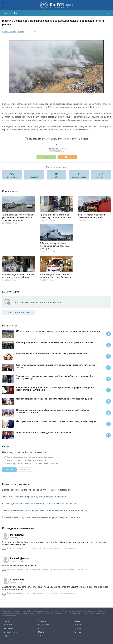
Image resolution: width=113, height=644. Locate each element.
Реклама (77, 628)
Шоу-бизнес (43, 625)
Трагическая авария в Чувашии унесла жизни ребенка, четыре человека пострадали (18, 217)
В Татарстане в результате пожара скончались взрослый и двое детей (56, 246)
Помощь (77, 632)
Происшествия (9, 32)
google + (101, 177)
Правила (78, 621)
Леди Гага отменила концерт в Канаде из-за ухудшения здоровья (34, 497)
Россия (21, 32)
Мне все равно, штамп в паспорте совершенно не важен (32, 463)
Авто (41, 636)
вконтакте (12, 177)
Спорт (6, 636)
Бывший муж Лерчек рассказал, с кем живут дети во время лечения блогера (40, 504)
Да (46, 157)
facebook (34, 177)
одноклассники (79, 177)
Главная (7, 621)
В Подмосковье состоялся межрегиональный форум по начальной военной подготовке (47, 569)
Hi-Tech (41, 628)
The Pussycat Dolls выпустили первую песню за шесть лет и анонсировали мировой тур (44, 510)
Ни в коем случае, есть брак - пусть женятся (26, 460)
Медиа (41, 632)
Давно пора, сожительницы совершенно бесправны (30, 457)
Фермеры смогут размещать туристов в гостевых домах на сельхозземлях (41, 548)
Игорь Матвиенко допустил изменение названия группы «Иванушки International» (42, 517)
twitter (56, 177)
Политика (7, 625)
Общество (43, 621)
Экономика (8, 628)
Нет (67, 157)
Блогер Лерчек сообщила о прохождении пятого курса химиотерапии (36, 490)
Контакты (78, 625)
